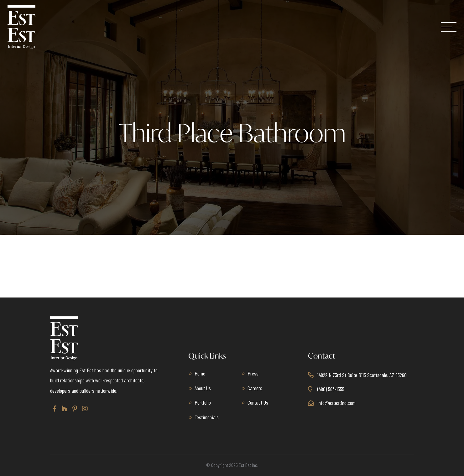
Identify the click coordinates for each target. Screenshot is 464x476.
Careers (255, 388)
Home (200, 373)
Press (253, 373)
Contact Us (258, 402)
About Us (203, 388)
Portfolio (203, 402)
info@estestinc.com (336, 403)
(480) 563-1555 (331, 389)
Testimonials (207, 417)
